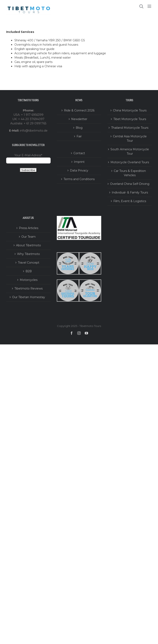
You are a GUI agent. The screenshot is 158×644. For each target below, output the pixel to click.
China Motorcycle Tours (130, 110)
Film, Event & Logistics (130, 201)
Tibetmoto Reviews (28, 288)
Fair (79, 136)
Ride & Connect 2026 (79, 110)
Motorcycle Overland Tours (130, 162)
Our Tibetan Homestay (29, 297)
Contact (79, 153)
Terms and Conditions (79, 179)
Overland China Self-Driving (130, 184)
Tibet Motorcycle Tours (130, 119)
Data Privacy (79, 170)
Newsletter (79, 119)
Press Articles (29, 228)
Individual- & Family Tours (130, 192)
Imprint (79, 162)
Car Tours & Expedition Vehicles (130, 173)
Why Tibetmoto (28, 254)
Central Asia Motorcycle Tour (130, 138)
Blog (79, 128)
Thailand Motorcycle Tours (130, 128)
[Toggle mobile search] (141, 6)
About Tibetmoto (28, 245)
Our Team (28, 237)
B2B (29, 271)
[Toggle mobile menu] (150, 6)
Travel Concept (29, 263)
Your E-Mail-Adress (28, 155)
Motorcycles (29, 280)
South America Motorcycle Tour (130, 151)
